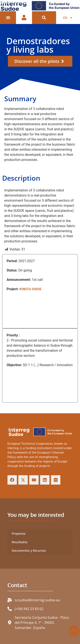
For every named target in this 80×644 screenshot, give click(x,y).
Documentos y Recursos (29, 550)
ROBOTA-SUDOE (31, 289)
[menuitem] (68, 18)
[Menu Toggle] (8, 18)
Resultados (20, 542)
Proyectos (19, 534)
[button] (44, 18)
